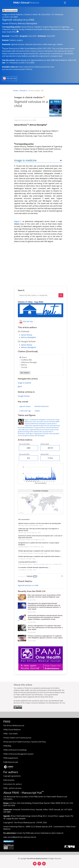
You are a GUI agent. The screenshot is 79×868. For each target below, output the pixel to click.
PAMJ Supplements (11, 758)
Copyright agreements (12, 776)
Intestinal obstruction (42, 406)
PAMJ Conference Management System (18, 754)
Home (15, 91)
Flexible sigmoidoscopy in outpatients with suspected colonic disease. (40, 557)
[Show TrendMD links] (62, 576)
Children (37, 411)
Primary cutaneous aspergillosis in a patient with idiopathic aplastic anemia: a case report (45, 637)
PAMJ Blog (7, 746)
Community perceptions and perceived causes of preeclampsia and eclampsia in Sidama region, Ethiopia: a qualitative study (45, 617)
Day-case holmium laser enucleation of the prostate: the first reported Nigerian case (44, 596)
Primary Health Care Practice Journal (17, 738)
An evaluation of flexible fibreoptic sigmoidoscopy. (34, 568)
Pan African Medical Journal (14, 726)
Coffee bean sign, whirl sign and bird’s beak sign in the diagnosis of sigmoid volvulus (38, 530)
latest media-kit (57, 833)
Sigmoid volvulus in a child (28, 585)
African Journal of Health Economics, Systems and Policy (25, 742)
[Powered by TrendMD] (28, 576)
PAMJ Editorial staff (11, 762)
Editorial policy (9, 780)
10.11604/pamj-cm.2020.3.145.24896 (20, 63)
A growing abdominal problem (28, 562)
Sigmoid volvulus (25, 406)
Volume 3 (23, 91)
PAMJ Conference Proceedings (15, 750)
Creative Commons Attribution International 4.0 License (51, 51)
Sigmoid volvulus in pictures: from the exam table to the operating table (39, 523)
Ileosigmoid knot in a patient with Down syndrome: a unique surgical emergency (39, 544)
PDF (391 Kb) (11, 78)
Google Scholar (24, 396)
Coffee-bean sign (25, 411)
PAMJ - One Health (10, 734)
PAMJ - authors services (12, 788)
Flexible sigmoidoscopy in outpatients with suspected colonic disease (40, 551)
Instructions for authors (13, 784)
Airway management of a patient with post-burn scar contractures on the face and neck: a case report (45, 628)
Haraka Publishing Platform (14, 827)
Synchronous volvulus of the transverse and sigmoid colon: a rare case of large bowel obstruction (40, 537)
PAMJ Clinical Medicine (12, 730)
